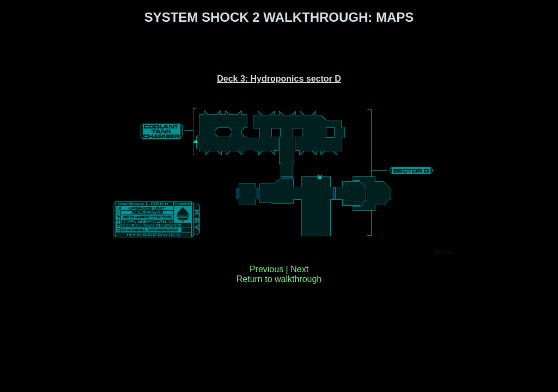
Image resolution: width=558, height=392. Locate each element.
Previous (266, 269)
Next (299, 269)
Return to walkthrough (279, 279)
